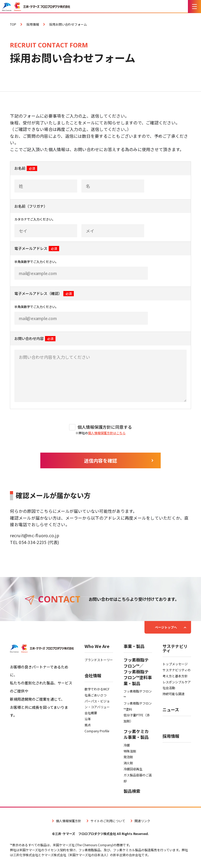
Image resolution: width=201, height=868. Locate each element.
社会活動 (169, 688)
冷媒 (127, 745)
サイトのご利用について (105, 821)
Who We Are (97, 647)
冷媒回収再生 (133, 769)
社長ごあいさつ (96, 695)
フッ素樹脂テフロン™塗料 (138, 706)
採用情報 (171, 737)
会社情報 (93, 676)
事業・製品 (134, 647)
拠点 (88, 725)
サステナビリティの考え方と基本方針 (177, 673)
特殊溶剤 (130, 751)
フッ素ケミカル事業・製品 (136, 734)
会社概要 (91, 713)
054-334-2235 (33, 542)
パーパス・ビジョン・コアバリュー (97, 704)
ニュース (171, 710)
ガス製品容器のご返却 (138, 778)
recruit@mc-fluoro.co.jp (35, 535)
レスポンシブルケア (177, 682)
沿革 (88, 719)
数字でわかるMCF (97, 689)
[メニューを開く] (194, 7)
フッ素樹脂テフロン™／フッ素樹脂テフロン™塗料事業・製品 (138, 672)
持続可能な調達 (174, 694)
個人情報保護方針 (66, 821)
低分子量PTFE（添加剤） (137, 718)
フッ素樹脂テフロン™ (138, 694)
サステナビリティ (175, 649)
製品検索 (132, 791)
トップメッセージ (175, 664)
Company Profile (97, 731)
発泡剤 (128, 757)
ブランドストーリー (99, 660)
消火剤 (128, 763)
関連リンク (140, 821)
